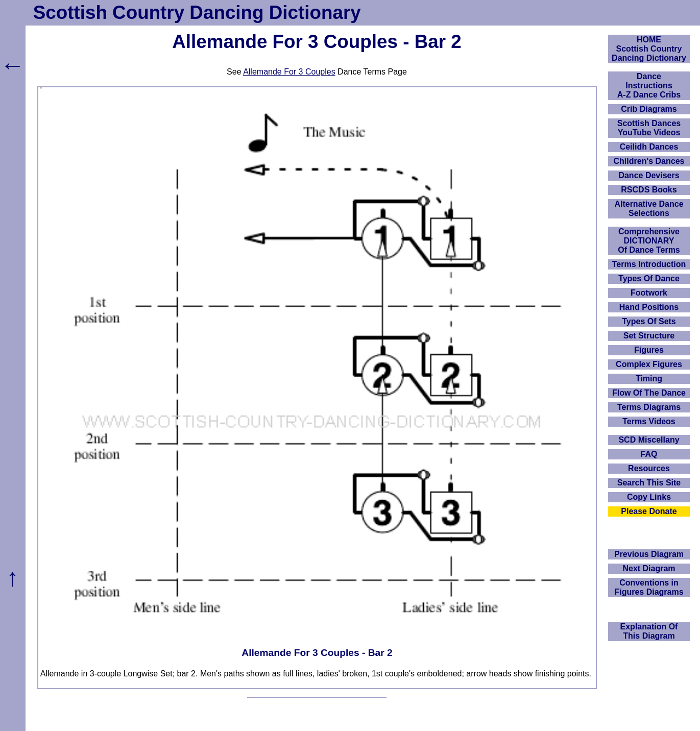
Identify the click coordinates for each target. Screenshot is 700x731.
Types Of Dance (649, 278)
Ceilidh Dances (649, 147)
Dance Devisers (649, 175)
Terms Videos (649, 421)
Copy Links (649, 497)
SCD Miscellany (649, 440)
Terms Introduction (649, 264)
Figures (649, 350)
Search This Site (649, 483)
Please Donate (649, 511)
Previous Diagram (649, 554)
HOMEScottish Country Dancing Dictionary (649, 49)
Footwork (649, 293)
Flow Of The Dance (649, 393)
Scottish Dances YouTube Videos (649, 128)
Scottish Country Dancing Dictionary (197, 13)
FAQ (649, 454)
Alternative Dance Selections (649, 209)
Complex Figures (649, 364)
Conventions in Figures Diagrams (649, 587)
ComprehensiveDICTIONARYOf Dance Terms (649, 241)
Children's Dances (649, 161)
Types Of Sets (649, 321)
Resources (649, 468)
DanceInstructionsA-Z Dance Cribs (649, 86)
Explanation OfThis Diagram (649, 631)
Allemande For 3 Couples (289, 72)
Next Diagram (649, 568)
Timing (649, 379)
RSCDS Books (649, 190)
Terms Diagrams (649, 407)
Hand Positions (649, 307)
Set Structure (649, 336)
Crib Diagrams (649, 109)
